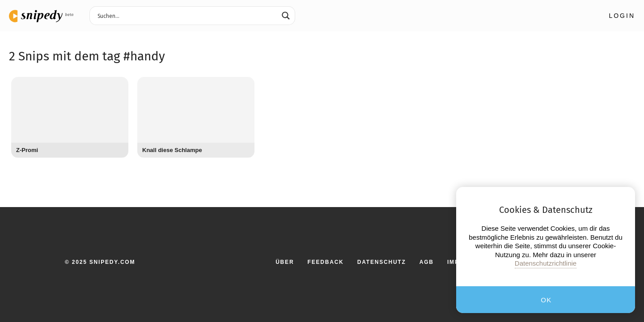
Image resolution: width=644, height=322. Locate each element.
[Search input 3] (186, 15)
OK (546, 300)
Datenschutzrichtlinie (546, 263)
